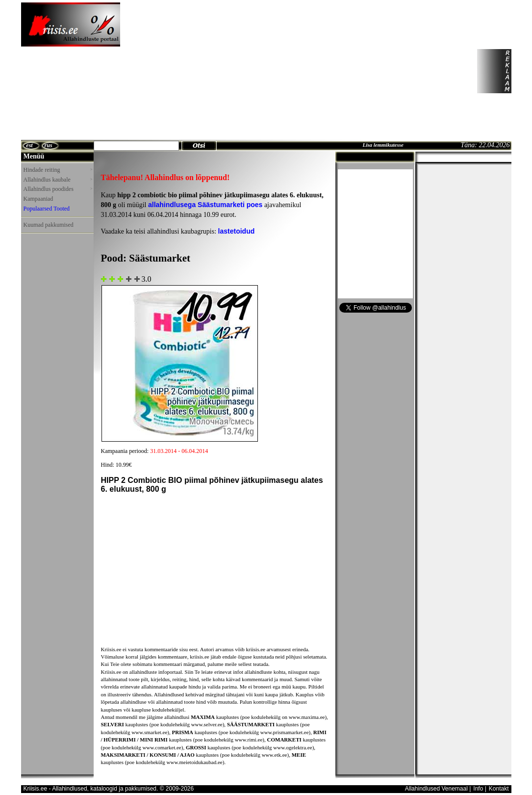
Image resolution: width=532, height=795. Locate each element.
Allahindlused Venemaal (436, 789)
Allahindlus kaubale (58, 180)
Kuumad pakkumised (49, 225)
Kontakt (499, 789)
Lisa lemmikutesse (383, 145)
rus (49, 145)
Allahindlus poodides (58, 189)
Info (478, 789)
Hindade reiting (58, 170)
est (29, 145)
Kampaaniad (38, 199)
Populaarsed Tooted (47, 209)
